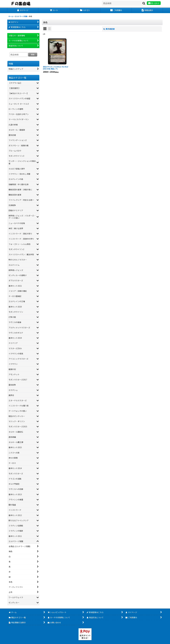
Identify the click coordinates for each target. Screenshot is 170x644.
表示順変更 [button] (109, 29)
